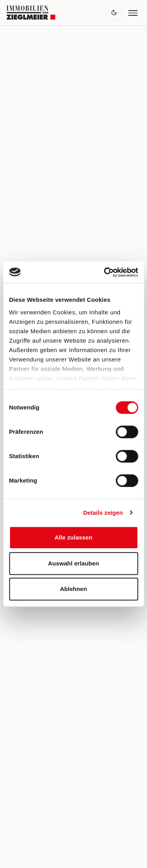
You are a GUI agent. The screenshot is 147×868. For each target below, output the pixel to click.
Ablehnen (73, 589)
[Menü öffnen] (133, 13)
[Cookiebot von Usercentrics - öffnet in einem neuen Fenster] (105, 272)
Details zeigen (103, 513)
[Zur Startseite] (31, 13)
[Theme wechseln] (114, 13)
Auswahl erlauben (74, 563)
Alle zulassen (73, 537)
